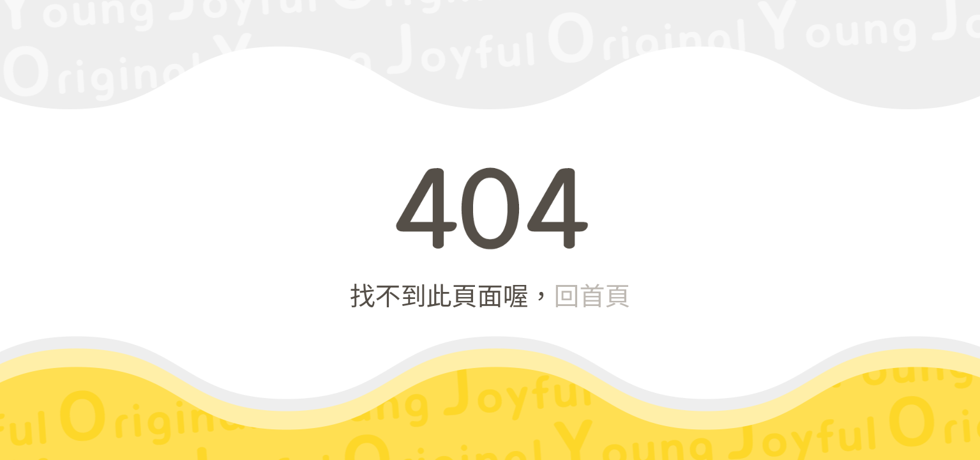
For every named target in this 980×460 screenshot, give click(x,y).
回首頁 (592, 295)
